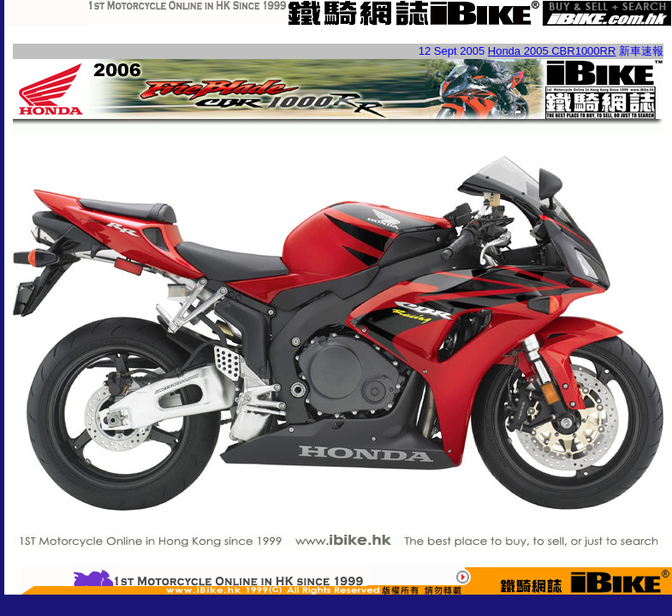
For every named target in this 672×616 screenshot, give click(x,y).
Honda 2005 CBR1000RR (552, 51)
